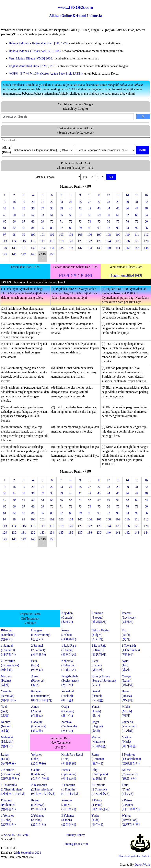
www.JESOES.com (16, 835)
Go (111, 177)
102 (52, 235)
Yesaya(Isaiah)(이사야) (128, 681)
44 (109, 208)
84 (33, 228)
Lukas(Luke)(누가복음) (8, 759)
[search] (67, 117)
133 (42, 248)
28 (109, 202)
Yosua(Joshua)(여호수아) (69, 635)
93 (118, 228)
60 (109, 215)
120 (71, 241)
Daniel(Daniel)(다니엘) (97, 696)
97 (5, 235)
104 (71, 235)
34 (14, 208)
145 (5, 254)
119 (61, 241)
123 (99, 241)
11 (99, 195)
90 (90, 228)
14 (127, 195)
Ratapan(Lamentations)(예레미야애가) (42, 696)
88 (71, 228)
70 (52, 221)
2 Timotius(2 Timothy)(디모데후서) (101, 789)
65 (5, 221)
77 (118, 221)
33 (5, 208)
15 (137, 195)
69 (42, 221)
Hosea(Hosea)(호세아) (128, 696)
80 (146, 221)
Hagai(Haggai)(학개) (97, 726)
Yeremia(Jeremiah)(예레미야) (8, 696)
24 (71, 202)
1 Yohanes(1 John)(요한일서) (8, 820)
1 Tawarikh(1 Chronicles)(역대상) (131, 650)
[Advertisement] (75, 579)
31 (137, 202)
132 (33, 248)
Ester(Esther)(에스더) (97, 665)
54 (52, 215)
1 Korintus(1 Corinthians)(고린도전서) (131, 759)
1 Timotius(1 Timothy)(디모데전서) (70, 789)
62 (127, 215)
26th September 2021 (28, 853)
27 (99, 202)
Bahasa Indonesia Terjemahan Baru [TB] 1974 (38, 43)
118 (52, 241)
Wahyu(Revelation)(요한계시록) (131, 820)
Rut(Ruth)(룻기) (126, 635)
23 (61, 202)
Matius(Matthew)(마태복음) (99, 742)
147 (24, 254)
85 (42, 228)
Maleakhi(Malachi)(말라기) (7, 742)
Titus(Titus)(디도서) (128, 789)
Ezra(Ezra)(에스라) (37, 665)
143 (137, 248)
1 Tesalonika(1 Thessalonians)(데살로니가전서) (13, 789)
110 (127, 235)
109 (118, 235)
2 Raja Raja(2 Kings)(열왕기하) (99, 650)
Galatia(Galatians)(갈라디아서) (40, 774)
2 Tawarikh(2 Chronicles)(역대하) (10, 665)
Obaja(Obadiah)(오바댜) (68, 711)
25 (80, 202)
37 (42, 208)
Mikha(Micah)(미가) (127, 711)
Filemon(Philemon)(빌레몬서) (8, 805)
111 (137, 235)
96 (146, 228)
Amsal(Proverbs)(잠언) (38, 681)
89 (80, 228)
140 (109, 248)
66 (14, 221)
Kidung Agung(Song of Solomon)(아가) (104, 681)
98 (14, 235)
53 (42, 215)
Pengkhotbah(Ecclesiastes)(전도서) (70, 681)
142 (127, 248)
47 (137, 208)
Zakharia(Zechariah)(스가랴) (129, 726)
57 (80, 215)
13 (118, 195)
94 (127, 228)
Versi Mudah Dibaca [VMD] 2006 (30, 58)
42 (90, 208)
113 (5, 241)
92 (109, 228)
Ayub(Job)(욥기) (126, 665)
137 (80, 248)
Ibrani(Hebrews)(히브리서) (38, 805)
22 (52, 202)
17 (5, 202)
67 (24, 221)
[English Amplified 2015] (126, 275)
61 (118, 215)
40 (71, 208)
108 (109, 235)
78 (127, 221)
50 (14, 215)
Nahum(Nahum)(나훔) (7, 726)
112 (146, 235)
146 (14, 254)
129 (5, 248)
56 (71, 215)
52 (33, 215)
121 (80, 241)
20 (33, 202)
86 (52, 228)
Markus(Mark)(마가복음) (129, 742)
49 (5, 215)
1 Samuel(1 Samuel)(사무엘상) (8, 650)
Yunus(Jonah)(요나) (96, 711)
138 (90, 248)
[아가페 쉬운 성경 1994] (75, 275)
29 (118, 202)
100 (33, 235)
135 (61, 248)
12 (109, 195)
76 (109, 221)
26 (90, 202)
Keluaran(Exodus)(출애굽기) (99, 617)
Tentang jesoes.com (75, 844)
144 (146, 248)
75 (99, 221)
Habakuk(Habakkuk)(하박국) (39, 726)
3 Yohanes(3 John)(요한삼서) (69, 820)
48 (146, 208)
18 (14, 202)
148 (33, 254)
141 (118, 248)
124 (109, 241)
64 (146, 215)
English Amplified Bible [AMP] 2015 (33, 66)
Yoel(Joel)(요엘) (5, 711)
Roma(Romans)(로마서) (98, 759)
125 (118, 241)
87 (61, 228)
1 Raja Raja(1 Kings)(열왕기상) (69, 650)
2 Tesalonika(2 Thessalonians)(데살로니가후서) (43, 789)
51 (24, 215)
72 (71, 221)
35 (24, 208)
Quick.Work (142, 865)
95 (137, 228)
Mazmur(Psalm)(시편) (6, 681)
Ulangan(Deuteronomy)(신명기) (41, 635)
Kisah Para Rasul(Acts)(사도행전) (72, 759)
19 (24, 202)
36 (33, 208)
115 (23, 241)
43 (99, 208)
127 (137, 241)
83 (24, 228)
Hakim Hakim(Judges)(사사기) (101, 635)
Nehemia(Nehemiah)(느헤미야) (69, 665)
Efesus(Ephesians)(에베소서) (69, 774)
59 (99, 215)
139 (99, 248)
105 (80, 235)
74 (90, 221)
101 (42, 235)
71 (61, 221)
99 (24, 235)
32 (146, 202)
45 (118, 208)
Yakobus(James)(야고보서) (69, 805)
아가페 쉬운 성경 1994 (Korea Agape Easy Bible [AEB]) (46, 73)
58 (90, 215)
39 (61, 208)
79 (137, 221)
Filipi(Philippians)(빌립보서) (100, 774)
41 (80, 208)
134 (52, 248)
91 (99, 228)
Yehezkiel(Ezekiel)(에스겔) (68, 696)
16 (146, 195)
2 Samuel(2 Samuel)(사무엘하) (38, 650)
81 (5, 228)
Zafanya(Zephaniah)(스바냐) (69, 726)
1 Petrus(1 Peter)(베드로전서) (101, 805)
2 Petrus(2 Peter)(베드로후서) (131, 805)
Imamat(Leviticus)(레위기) (129, 617)
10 (90, 195)
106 (90, 235)
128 (146, 241)
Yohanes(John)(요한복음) (38, 759)
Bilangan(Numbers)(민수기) (8, 635)
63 (137, 215)
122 (90, 241)
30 (127, 202)
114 (14, 241)
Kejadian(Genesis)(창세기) (67, 617)
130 (14, 248)
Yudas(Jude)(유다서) (97, 820)
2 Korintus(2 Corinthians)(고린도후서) (11, 774)
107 (99, 235)
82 (14, 228)
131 (24, 248)
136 (71, 248)
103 (61, 235)
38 (52, 208)
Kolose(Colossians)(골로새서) (130, 774)
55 (61, 215)
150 (52, 254)
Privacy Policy (75, 835)
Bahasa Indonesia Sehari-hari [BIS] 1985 (35, 51)
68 (33, 221)
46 (127, 208)
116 (33, 241)
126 (127, 241)
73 (80, 221)
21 (42, 202)
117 (42, 241)
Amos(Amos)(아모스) (37, 711)
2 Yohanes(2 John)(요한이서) (38, 820)
